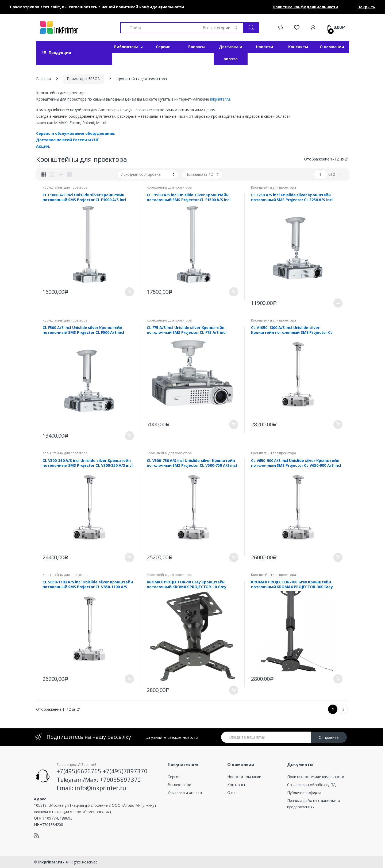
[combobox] (158, 28)
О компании (332, 47)
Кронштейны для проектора (65, 187)
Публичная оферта (304, 792)
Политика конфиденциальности (316, 777)
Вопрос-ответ (180, 785)
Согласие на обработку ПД (311, 785)
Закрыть (366, 7)
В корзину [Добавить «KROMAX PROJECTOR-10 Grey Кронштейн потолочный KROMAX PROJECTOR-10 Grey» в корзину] (233, 690)
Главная (43, 79)
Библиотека (126, 47)
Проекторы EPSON (84, 79)
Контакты (298, 47)
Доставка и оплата (231, 53)
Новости (264, 47)
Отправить (329, 737)
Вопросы (197, 47)
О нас (232, 792)
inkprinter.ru (50, 862)
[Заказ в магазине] (148, 174)
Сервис (163, 47)
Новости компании (244, 777)
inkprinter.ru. (220, 99)
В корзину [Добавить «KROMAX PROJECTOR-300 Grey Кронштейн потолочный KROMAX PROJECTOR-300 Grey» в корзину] (338, 679)
